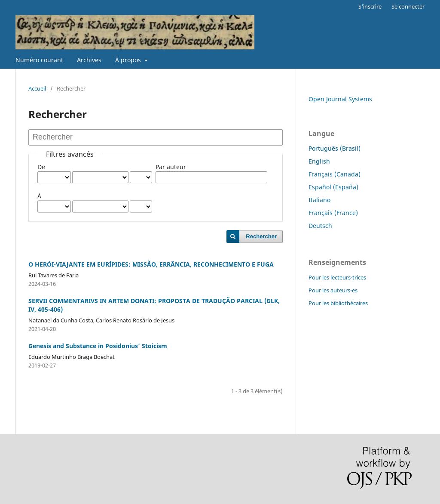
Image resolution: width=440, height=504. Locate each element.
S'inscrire (370, 6)
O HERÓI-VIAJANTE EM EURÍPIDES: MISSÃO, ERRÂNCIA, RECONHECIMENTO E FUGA (151, 264)
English (319, 161)
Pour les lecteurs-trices (337, 277)
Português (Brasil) (335, 148)
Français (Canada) (335, 174)
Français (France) (333, 213)
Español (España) (333, 187)
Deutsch (320, 226)
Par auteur (171, 167)
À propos (129, 60)
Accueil (37, 88)
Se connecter (408, 6)
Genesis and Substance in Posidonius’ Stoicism (98, 346)
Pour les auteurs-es (333, 290)
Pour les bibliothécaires (338, 303)
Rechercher (261, 236)
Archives (89, 60)
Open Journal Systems (340, 99)
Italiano (319, 200)
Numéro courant (39, 60)
